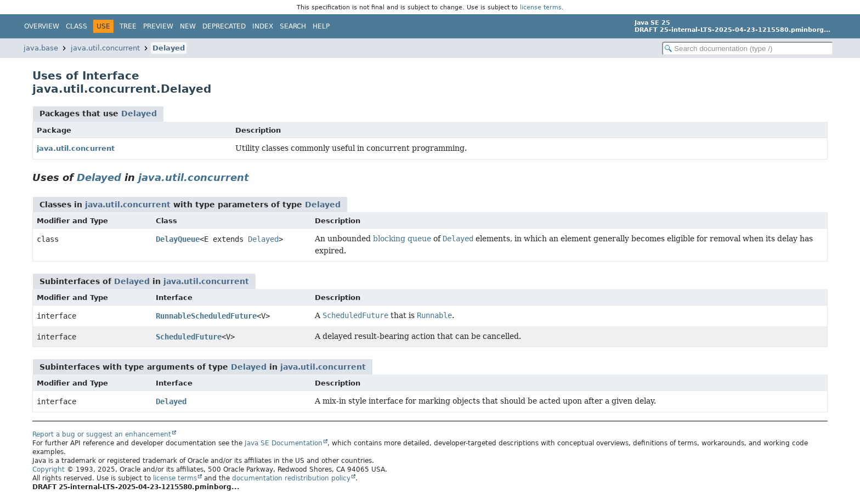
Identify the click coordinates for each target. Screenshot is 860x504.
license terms (541, 7)
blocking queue (402, 239)
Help (321, 26)
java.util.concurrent (105, 48)
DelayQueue (178, 239)
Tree (128, 26)
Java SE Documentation (284, 443)
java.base (41, 48)
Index (263, 26)
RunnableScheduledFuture (206, 316)
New (188, 26)
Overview (42, 26)
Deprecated (224, 26)
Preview (158, 26)
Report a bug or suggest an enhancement (102, 434)
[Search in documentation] (748, 49)
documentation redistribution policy (291, 478)
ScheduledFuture (189, 337)
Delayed (169, 48)
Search (293, 26)
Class (77, 26)
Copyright (49, 469)
